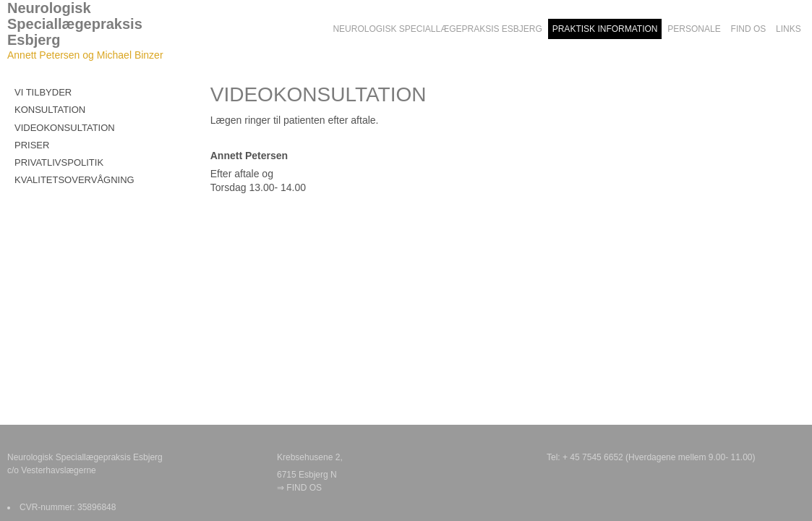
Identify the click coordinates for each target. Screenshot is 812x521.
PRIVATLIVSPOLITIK (59, 162)
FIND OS (304, 488)
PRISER (32, 145)
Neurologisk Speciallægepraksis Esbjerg (75, 24)
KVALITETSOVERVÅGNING (74, 180)
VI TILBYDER (43, 92)
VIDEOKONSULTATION (65, 128)
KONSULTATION (50, 110)
